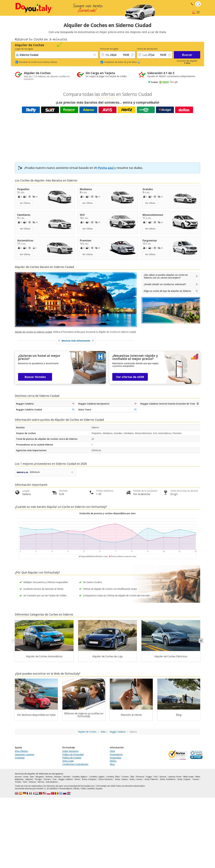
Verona (41, 782)
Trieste (18, 782)
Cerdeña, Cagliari (97, 777)
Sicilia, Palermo (151, 779)
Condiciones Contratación (75, 764)
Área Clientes (21, 751)
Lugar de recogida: (24, 49)
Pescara (47, 779)
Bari (32, 777)
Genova (163, 777)
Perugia (38, 779)
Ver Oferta (25, 203)
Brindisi (67, 777)
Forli (156, 777)
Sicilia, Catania (121, 779)
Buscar (187, 55)
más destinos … (53, 782)
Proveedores (116, 754)
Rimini (77, 779)
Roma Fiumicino (106, 779)
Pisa (55, 779)
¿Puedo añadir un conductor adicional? (165, 284)
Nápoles (29, 779)
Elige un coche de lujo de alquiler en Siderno (167, 291)
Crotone (125, 777)
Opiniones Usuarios (25, 754)
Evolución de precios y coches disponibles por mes (108, 513)
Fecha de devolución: (147, 49)
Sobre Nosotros (70, 751)
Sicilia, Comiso (136, 779)
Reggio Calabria (66, 779)
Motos (113, 761)
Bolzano (58, 777)
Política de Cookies (72, 758)
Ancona (18, 777)
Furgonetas (116, 758)
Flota (112, 751)
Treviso (196, 779)
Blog (112, 764)
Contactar (20, 758)
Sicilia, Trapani (184, 779)
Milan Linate (189, 777)
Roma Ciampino (89, 779)
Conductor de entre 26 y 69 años (122, 62)
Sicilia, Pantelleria (168, 779)
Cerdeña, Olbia (113, 777)
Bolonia (49, 777)
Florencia (140, 777)
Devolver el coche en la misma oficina (38, 62)
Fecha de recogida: (109, 49)
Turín (25, 782)
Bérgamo (40, 777)
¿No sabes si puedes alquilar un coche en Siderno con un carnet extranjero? (166, 276)
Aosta (26, 777)
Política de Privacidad (73, 754)
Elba (132, 777)
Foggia (149, 777)
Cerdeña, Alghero (80, 777)
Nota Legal (68, 761)
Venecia (32, 782)
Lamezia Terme (175, 777)
